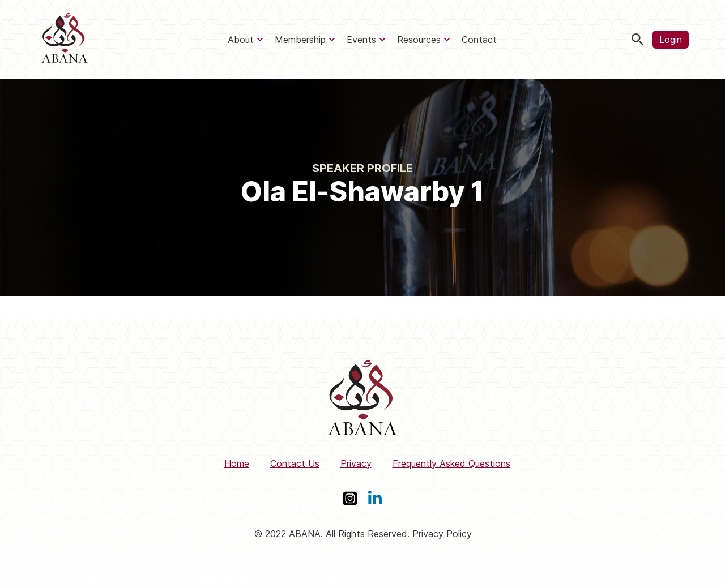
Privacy (356, 463)
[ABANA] (65, 39)
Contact (479, 40)
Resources (419, 40)
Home (237, 463)
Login (671, 40)
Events (361, 40)
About (241, 40)
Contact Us (295, 463)
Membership (300, 40)
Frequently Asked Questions (451, 463)
